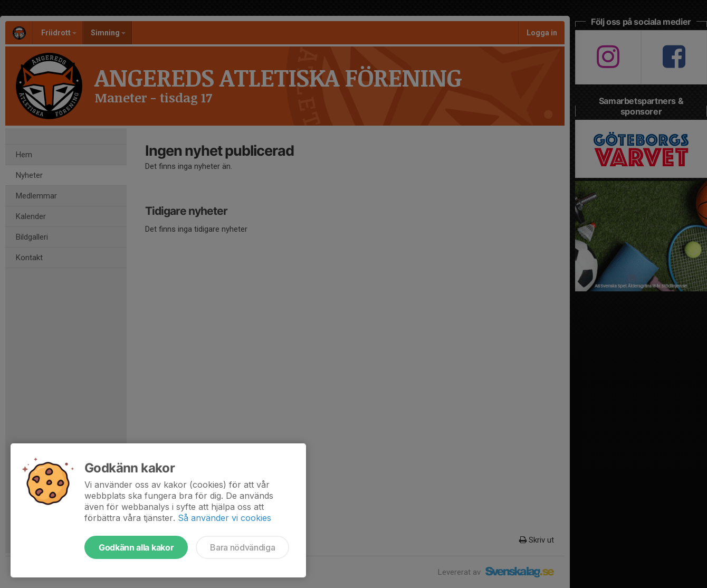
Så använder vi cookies (224, 518)
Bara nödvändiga (242, 547)
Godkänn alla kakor (136, 547)
